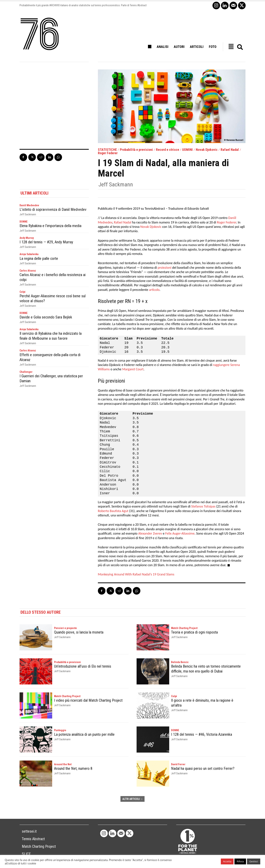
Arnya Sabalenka (29, 254)
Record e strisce (167, 150)
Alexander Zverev (150, 533)
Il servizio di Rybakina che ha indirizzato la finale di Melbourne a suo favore (51, 336)
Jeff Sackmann (116, 184)
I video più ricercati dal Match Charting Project (88, 700)
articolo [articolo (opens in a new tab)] (154, 290)
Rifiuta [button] (240, 861)
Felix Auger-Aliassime (180, 533)
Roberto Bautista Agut (113, 511)
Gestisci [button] (254, 861)
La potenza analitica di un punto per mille (84, 734)
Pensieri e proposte (65, 628)
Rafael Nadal (230, 150)
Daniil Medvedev (29, 205)
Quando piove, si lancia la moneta (79, 632)
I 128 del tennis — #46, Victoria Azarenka (202, 734)
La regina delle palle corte (39, 258)
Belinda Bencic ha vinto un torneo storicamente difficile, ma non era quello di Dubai (206, 669)
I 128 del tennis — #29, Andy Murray (46, 242)
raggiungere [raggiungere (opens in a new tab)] (221, 365)
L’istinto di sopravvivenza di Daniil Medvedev (53, 209)
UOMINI (187, 150)
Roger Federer (108, 153)
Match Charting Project (184, 628)
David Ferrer (178, 764)
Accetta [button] (227, 861)
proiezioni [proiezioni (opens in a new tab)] (164, 268)
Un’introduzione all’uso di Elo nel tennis (83, 666)
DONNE (24, 222)
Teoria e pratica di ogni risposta (194, 632)
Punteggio (60, 730)
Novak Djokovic (207, 150)
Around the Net (63, 764)
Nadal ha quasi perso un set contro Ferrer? (203, 768)
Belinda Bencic (180, 662)
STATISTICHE (107, 150)
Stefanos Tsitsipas (203, 506)
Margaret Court (133, 369)
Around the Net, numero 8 (73, 768)
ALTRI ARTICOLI (132, 799)
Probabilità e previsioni (136, 150)
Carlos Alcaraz (28, 271)
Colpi (22, 292)
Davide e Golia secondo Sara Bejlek (46, 317)
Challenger (26, 372)
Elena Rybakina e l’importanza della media (50, 226)
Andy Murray (27, 238)
